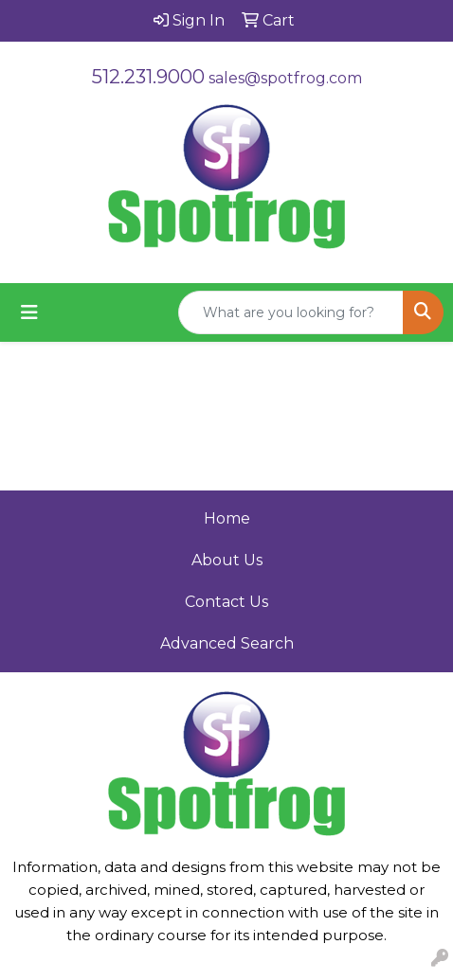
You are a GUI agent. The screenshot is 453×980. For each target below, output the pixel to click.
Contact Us (226, 602)
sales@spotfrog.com (285, 78)
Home (227, 518)
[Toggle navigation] (29, 312)
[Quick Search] (291, 312)
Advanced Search (227, 643)
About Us (227, 560)
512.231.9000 (148, 77)
